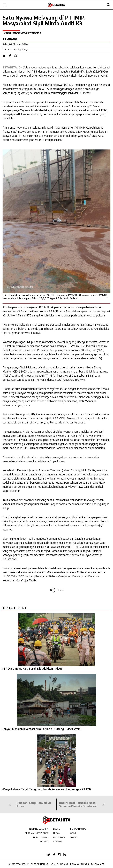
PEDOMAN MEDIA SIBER (36, 833)
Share (56, 590)
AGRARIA (58, 842)
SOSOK (73, 837)
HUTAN (57, 833)
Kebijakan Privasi (79, 864)
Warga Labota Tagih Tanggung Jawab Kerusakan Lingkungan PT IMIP (47, 789)
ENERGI (57, 829)
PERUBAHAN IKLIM (79, 829)
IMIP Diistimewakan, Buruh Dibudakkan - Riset (32, 669)
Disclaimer (98, 864)
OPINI (73, 833)
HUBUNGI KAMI (41, 837)
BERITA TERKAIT (14, 608)
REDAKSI (44, 842)
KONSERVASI (59, 837)
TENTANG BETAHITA (39, 829)
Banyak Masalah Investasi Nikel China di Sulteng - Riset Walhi (41, 729)
